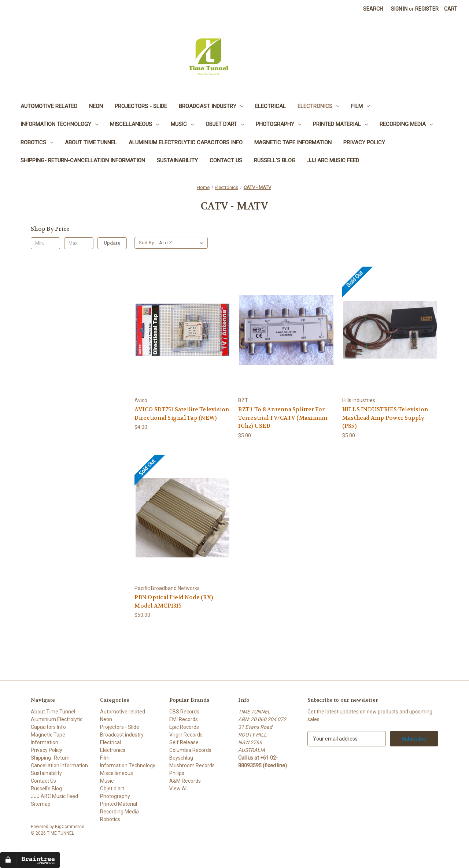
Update (112, 243)
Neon (96, 106)
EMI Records (184, 719)
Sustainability (177, 160)
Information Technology (59, 124)
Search (373, 9)
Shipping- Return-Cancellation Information (83, 160)
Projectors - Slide (141, 106)
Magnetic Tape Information (293, 142)
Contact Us (226, 160)
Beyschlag (181, 758)
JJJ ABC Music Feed (333, 160)
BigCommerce (70, 827)
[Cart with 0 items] (451, 9)
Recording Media (406, 124)
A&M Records (185, 781)
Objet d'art (225, 124)
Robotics (37, 142)
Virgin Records (186, 735)
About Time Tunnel (91, 142)
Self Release (184, 742)
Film (360, 106)
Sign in (399, 9)
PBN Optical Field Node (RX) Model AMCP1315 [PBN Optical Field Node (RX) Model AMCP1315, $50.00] (174, 602)
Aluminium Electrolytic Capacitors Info (186, 142)
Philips (177, 773)
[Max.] (79, 243)
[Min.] (45, 243)
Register (427, 9)
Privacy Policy (364, 142)
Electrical (270, 106)
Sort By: (147, 243)
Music (182, 124)
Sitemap (41, 804)
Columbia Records (190, 750)
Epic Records (184, 727)
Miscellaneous (134, 124)
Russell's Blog (275, 160)
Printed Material (340, 124)
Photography (278, 124)
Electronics (318, 106)
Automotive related (49, 106)
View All (178, 789)
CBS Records (184, 712)
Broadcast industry (211, 106)
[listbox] (183, 243)
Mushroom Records (192, 765)
